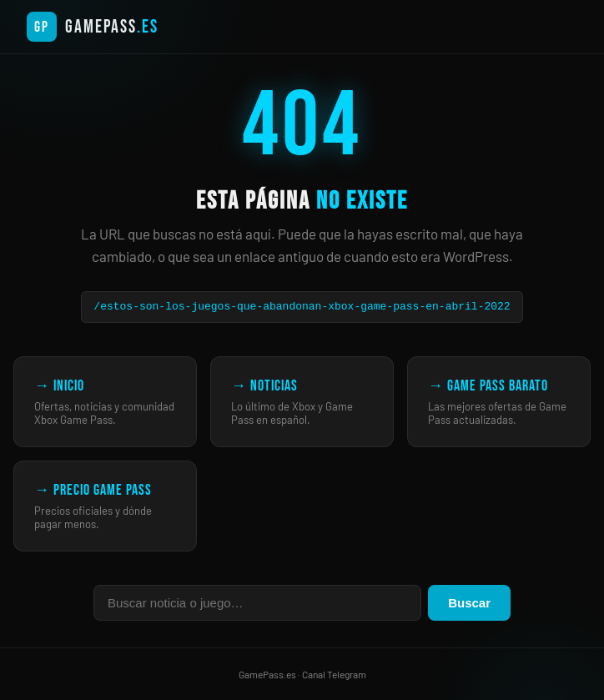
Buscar (469, 603)
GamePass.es (267, 674)
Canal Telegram (334, 674)
